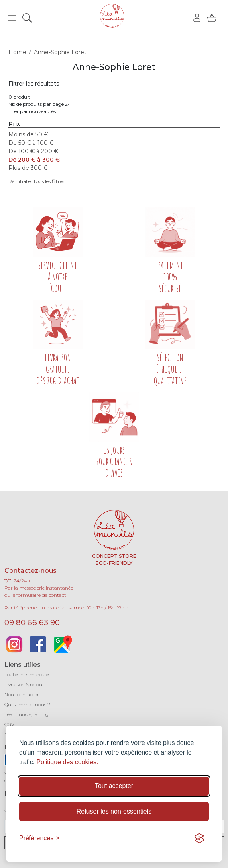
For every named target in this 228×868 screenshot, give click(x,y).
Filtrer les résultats (34, 84)
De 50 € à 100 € (31, 143)
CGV (9, 724)
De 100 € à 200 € (33, 151)
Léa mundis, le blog (27, 714)
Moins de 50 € (28, 134)
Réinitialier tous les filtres (36, 181)
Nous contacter (22, 694)
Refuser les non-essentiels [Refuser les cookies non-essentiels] (114, 811)
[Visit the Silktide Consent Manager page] (199, 838)
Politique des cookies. (68, 762)
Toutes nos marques (27, 674)
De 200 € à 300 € (34, 160)
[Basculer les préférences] (39, 838)
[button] (12, 18)
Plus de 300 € (28, 168)
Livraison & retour (24, 684)
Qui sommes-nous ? (27, 704)
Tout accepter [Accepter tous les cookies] (114, 786)
